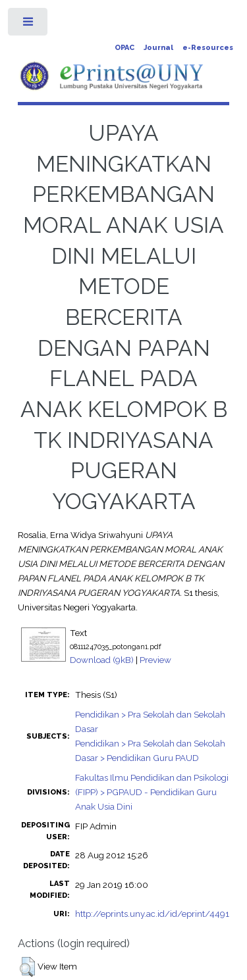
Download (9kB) (102, 660)
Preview (155, 660)
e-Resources (208, 48)
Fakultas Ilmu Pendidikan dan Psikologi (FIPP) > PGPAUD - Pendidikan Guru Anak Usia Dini (152, 792)
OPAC (124, 48)
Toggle (29, 25)
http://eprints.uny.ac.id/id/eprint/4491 (152, 914)
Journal (158, 48)
